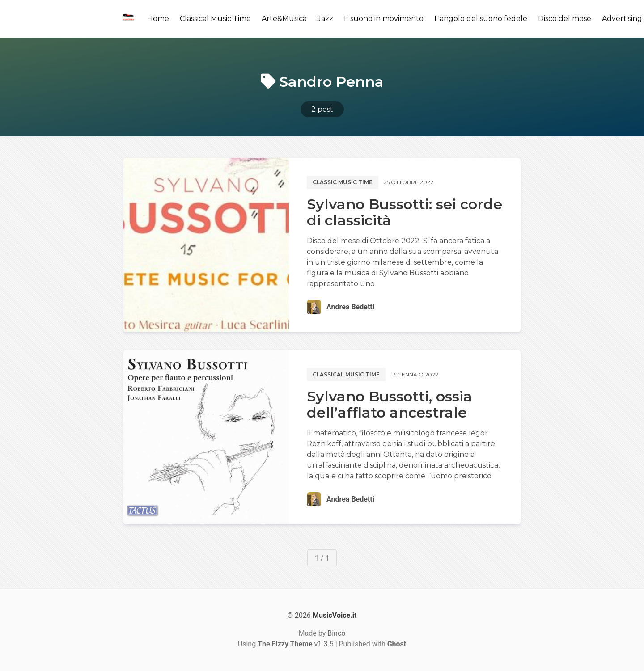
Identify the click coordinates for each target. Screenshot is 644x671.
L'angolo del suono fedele (481, 19)
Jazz (325, 19)
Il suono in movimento (384, 19)
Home (158, 19)
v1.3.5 (296, 644)
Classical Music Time (215, 19)
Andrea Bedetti (350, 307)
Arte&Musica (284, 19)
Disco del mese (565, 19)
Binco (336, 633)
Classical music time (346, 374)
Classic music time (343, 182)
